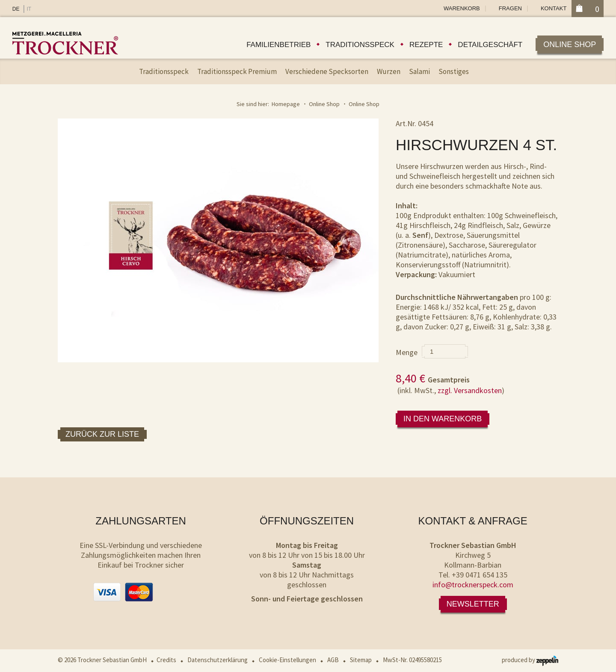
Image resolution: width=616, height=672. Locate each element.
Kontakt (554, 8)
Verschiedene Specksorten (327, 71)
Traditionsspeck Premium (237, 71)
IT (29, 9)
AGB (333, 660)
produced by (530, 660)
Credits (166, 660)
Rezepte (426, 45)
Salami (419, 71)
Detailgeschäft (490, 45)
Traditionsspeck (360, 45)
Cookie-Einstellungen (287, 660)
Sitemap (361, 660)
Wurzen (389, 71)
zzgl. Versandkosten (470, 390)
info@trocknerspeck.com (473, 585)
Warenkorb (462, 8)
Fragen (510, 8)
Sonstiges (454, 71)
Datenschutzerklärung (218, 660)
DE (16, 9)
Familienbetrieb (278, 45)
